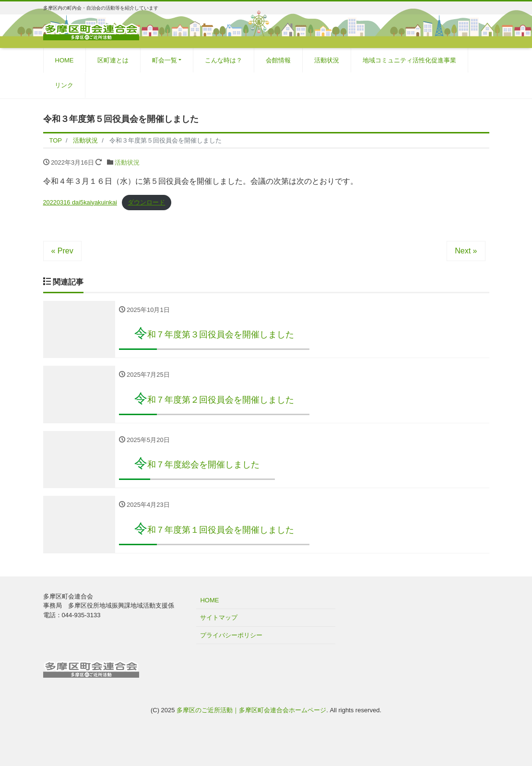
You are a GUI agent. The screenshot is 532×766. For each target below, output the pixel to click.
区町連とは (113, 60)
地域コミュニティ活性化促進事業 (409, 60)
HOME (65, 60)
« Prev (62, 251)
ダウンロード (146, 202)
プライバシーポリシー (231, 635)
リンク (64, 85)
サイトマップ (219, 618)
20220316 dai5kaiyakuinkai (80, 202)
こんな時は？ (224, 60)
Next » (466, 251)
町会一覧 (165, 60)
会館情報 (278, 60)
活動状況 (327, 60)
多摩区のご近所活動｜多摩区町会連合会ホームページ (251, 710)
